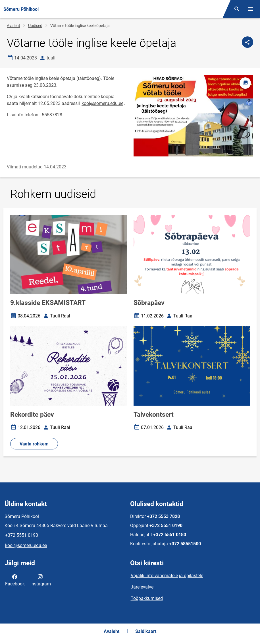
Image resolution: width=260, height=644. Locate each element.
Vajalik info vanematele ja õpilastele (167, 576)
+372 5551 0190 (22, 535)
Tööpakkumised (147, 598)
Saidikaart (146, 631)
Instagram (41, 580)
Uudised (35, 26)
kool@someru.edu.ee (102, 103)
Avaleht (13, 26)
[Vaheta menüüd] (251, 9)
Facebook (15, 580)
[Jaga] (247, 42)
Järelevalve (142, 587)
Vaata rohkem (34, 444)
